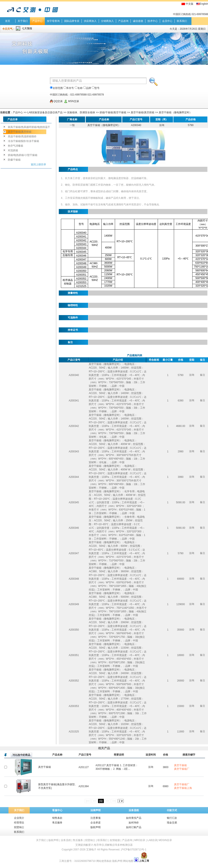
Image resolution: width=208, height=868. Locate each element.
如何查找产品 (134, 818)
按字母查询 (53, 21)
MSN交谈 (72, 101)
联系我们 (182, 21)
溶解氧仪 (110, 845)
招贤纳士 (19, 827)
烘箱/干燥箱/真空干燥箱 (113, 112)
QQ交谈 (56, 101)
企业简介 (19, 818)
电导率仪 (99, 845)
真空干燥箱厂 (182, 769)
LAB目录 (152, 840)
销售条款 (57, 818)
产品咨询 (123, 21)
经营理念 (19, 823)
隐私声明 (117, 861)
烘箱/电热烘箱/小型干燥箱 (23, 155)
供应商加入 (90, 21)
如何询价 (134, 823)
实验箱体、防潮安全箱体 (81, 112)
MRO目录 (140, 840)
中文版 (190, 4)
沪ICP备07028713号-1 (134, 850)
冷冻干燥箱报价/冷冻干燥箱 (23, 141)
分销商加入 (107, 21)
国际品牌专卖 (72, 21)
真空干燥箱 (45, 767)
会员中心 (167, 21)
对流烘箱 (13, 150)
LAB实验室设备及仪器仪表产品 (45, 112)
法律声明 (96, 810)
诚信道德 (138, 21)
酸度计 (89, 845)
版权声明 (96, 827)
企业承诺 (96, 823)
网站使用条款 (104, 861)
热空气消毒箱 (15, 146)
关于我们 (23, 21)
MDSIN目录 (165, 840)
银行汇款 (172, 818)
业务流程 (134, 810)
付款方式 (172, 810)
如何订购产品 (134, 827)
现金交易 (172, 823)
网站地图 (128, 861)
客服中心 (57, 810)
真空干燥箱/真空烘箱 (143, 112)
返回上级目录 (38, 164)
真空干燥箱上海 (183, 788)
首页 (8, 21)
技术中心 (153, 21)
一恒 (72, 125)
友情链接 (115, 840)
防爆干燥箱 (14, 160)
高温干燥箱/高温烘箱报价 (22, 136)
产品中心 (37, 21)
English (204, 4)
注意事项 (96, 818)
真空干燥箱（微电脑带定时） (175, 112)
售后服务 (57, 823)
